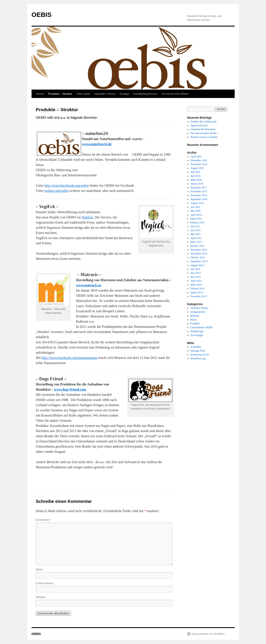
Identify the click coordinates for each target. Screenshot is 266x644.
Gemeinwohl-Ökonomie (203, 129)
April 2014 (196, 281)
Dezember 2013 (199, 296)
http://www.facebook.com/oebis (67, 185)
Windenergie (197, 331)
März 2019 (196, 180)
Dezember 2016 (199, 195)
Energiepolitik (198, 312)
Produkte (195, 324)
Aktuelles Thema (105, 94)
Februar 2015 (197, 246)
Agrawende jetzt (199, 125)
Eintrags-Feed (198, 351)
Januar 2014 (197, 292)
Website (41, 597)
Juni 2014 (195, 273)
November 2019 (199, 164)
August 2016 (197, 203)
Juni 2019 (195, 176)
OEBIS (42, 15)
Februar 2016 (197, 223)
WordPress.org (198, 358)
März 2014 (196, 285)
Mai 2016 (195, 211)
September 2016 (199, 199)
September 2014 (199, 261)
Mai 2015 (195, 234)
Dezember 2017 (199, 188)
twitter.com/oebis (57, 191)
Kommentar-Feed (199, 355)
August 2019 (197, 168)
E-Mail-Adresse (45, 583)
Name (39, 570)
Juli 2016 (195, 207)
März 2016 (196, 219)
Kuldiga (124, 94)
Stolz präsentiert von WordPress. (208, 634)
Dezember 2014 (199, 250)
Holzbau (195, 316)
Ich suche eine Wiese (175, 94)
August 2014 (197, 265)
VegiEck (87, 217)
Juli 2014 (195, 269)
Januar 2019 (197, 184)
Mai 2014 (195, 277)
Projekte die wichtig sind (203, 122)
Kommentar (43, 520)
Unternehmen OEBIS (201, 327)
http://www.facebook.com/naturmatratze (70, 358)
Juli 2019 (195, 172)
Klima (194, 320)
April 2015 (196, 238)
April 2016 (196, 215)
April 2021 (196, 156)
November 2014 (199, 254)
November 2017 (199, 191)
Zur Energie (197, 335)
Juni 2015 (195, 230)
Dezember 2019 (199, 160)
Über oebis (83, 94)
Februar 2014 (197, 289)
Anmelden (196, 347)
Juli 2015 (195, 226)
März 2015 (196, 242)
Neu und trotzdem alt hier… (205, 133)
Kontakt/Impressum (145, 94)
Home (40, 94)
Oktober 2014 (198, 257)
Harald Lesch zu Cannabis (204, 137)
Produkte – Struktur (60, 94)
